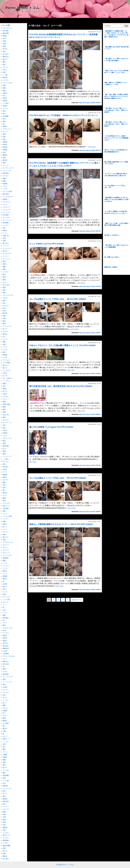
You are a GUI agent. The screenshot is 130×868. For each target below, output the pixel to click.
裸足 (4, 749)
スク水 (5, 189)
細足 (4, 300)
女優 (4, 318)
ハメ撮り (6, 459)
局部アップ (6, 739)
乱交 (4, 695)
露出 (4, 121)
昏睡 (4, 760)
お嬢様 (5, 755)
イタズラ (6, 80)
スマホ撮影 (6, 363)
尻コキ (5, 391)
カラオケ (6, 396)
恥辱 (4, 324)
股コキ (5, 768)
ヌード (5, 752)
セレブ (5, 736)
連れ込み (6, 646)
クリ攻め (6, 103)
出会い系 (6, 415)
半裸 (4, 817)
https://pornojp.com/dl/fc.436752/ (90, 231)
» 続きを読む (68, 99)
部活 (4, 158)
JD (4, 124)
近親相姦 (6, 775)
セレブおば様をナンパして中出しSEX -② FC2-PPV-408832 (58, 299)
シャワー (6, 519)
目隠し (5, 389)
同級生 (5, 126)
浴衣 (4, 488)
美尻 (4, 464)
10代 (4, 38)
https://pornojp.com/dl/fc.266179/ (90, 150)
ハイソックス (7, 171)
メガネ (5, 672)
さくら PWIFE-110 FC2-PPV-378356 (46, 244)
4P (4, 620)
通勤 (4, 705)
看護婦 (5, 576)
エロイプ (6, 809)
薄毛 (4, 111)
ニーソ (5, 605)
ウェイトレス (7, 788)
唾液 (4, 561)
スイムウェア (7, 248)
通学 (4, 773)
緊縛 (4, 451)
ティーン (6, 132)
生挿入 (5, 469)
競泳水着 (6, 194)
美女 (4, 804)
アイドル (6, 633)
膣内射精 (6, 446)
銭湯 (4, 90)
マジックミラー (8, 677)
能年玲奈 (6, 801)
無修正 (5, 36)
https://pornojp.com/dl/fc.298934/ (90, 414)
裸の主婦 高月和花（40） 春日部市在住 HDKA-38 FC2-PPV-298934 (61, 386)
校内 (4, 139)
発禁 (4, 511)
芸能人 (5, 641)
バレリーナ (6, 210)
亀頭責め (6, 558)
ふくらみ (6, 770)
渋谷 (4, 425)
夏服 (4, 181)
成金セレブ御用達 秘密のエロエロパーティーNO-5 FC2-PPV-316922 (61, 524)
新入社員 (6, 664)
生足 (4, 119)
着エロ (5, 851)
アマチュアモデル (9, 656)
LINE (4, 630)
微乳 (4, 482)
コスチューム (7, 438)
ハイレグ (6, 225)
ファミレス (6, 360)
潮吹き (5, 230)
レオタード (6, 207)
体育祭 (5, 147)
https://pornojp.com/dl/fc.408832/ (90, 333)
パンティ (6, 807)
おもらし (6, 708)
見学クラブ (6, 835)
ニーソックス (7, 682)
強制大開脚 (6, 846)
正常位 (5, 373)
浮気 (4, 679)
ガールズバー (7, 254)
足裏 (4, 241)
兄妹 (4, 540)
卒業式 (5, 638)
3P (4, 667)
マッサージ (6, 381)
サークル (6, 462)
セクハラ (6, 550)
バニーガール (7, 555)
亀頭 (4, 820)
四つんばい (6, 285)
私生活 (5, 334)
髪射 (4, 280)
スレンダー (6, 217)
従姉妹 (5, 433)
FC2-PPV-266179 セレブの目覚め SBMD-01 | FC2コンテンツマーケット (64, 115)
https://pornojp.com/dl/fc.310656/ (90, 374)
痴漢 (4, 287)
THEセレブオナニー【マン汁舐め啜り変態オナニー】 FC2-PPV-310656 (62, 345)
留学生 (5, 493)
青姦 (4, 269)
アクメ (5, 659)
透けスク (6, 537)
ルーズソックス (8, 168)
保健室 (5, 142)
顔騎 (4, 521)
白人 (4, 337)
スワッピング (7, 326)
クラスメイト (7, 129)
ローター (6, 838)
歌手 (4, 791)
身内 (4, 501)
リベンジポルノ (8, 83)
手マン (5, 794)
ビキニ (5, 282)
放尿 (4, 443)
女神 (4, 744)
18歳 (4, 41)
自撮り (5, 98)
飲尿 (4, 277)
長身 (4, 825)
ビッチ (5, 592)
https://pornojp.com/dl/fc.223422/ (90, 465)
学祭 (4, 152)
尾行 (4, 274)
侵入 (4, 747)
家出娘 (5, 77)
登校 (4, 163)
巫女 (4, 303)
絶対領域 (6, 173)
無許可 (5, 728)
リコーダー (6, 503)
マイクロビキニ (8, 197)
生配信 (5, 93)
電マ (4, 726)
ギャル (5, 547)
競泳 (4, 352)
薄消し (5, 264)
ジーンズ (6, 246)
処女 (4, 64)
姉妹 (4, 293)
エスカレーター (8, 628)
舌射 (4, 485)
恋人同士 (6, 859)
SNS (4, 311)
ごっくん (6, 741)
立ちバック (6, 553)
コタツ (5, 436)
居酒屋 (5, 711)
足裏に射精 (6, 404)
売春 (4, 85)
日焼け (5, 394)
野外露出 (6, 618)
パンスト (6, 700)
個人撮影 (6, 31)
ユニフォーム (7, 220)
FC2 (4, 96)
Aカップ (5, 602)
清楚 (4, 46)
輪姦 (4, 498)
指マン (5, 114)
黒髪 (4, 615)
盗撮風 (5, 799)
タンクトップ (7, 422)
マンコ (5, 529)
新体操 (5, 199)
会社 (4, 783)
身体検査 (6, 223)
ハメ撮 (5, 75)
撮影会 (5, 856)
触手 (4, 409)
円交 (4, 589)
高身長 (5, 757)
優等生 (5, 635)
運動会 (5, 155)
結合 (4, 308)
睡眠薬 (5, 475)
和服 (4, 383)
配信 (4, 441)
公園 (4, 731)
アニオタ (6, 692)
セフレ (5, 715)
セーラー (6, 690)
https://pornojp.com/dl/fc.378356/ (90, 286)
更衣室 (5, 145)
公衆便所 (6, 508)
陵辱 (4, 417)
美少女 (5, 49)
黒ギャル (6, 365)
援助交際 (6, 33)
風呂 (4, 321)
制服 (4, 178)
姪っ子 (5, 329)
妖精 (4, 718)
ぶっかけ (6, 833)
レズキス (6, 272)
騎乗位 (5, 721)
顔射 (4, 72)
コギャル (6, 420)
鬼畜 (4, 454)
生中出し (6, 643)
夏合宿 (5, 160)
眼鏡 (4, 812)
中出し (5, 70)
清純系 (5, 101)
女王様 (5, 584)
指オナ (5, 587)
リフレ (5, 495)
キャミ (5, 514)
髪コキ (5, 368)
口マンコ (6, 545)
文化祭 (5, 687)
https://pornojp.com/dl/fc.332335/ (90, 103)
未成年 (5, 106)
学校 (4, 137)
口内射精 (6, 654)
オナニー (6, 67)
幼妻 (4, 534)
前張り (5, 524)
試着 (4, 814)
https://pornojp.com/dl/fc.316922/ (90, 590)
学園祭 (5, 150)
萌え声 (5, 251)
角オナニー (6, 506)
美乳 (4, 796)
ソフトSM (6, 600)
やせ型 (5, 651)
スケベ (5, 623)
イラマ (5, 347)
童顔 (4, 765)
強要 (4, 412)
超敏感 (5, 827)
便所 (4, 762)
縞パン (5, 527)
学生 (4, 51)
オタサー (6, 480)
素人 (4, 490)
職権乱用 (6, 648)
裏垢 (4, 62)
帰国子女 (6, 57)
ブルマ (5, 186)
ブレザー (6, 176)
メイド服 (6, 781)
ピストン (6, 399)
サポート (6, 331)
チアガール (6, 202)
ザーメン (6, 532)
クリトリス (6, 597)
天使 (4, 830)
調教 (4, 267)
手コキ (5, 698)
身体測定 (6, 674)
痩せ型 (5, 313)
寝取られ (6, 661)
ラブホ (5, 563)
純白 (4, 428)
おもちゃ (6, 306)
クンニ (5, 339)
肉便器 (5, 355)
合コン (5, 449)
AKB (4, 238)
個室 (4, 402)
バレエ (5, 204)
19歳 (4, 44)
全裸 (4, 778)
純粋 (4, 316)
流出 (4, 386)
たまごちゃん (7, 28)
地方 (4, 228)
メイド (5, 574)
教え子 (5, 59)
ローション (6, 259)
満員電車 (6, 840)
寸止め (5, 298)
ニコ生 (5, 357)
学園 (4, 134)
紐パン (5, 703)
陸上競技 (6, 215)
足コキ (5, 376)
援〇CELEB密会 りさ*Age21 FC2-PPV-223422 (51, 427)
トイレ (5, 613)
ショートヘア (7, 456)
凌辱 (4, 669)
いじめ (5, 350)
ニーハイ (6, 165)
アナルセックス (8, 542)
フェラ (5, 568)
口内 (4, 610)
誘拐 (4, 848)
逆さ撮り (6, 467)
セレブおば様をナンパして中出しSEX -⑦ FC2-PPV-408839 (58, 478)
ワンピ (5, 233)
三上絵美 (6, 723)
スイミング (6, 212)
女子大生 (6, 54)
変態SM (5, 786)
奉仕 (4, 685)
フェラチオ (6, 370)
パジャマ (6, 566)
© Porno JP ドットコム (65, 865)
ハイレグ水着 (7, 516)
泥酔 (4, 822)
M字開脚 (6, 116)
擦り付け (6, 243)
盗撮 (4, 88)
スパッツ (6, 256)
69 (3, 713)
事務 (4, 407)
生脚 (4, 594)
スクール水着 (7, 191)
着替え (5, 579)
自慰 (4, 344)
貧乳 (4, 261)
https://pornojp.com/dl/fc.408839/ (90, 512)
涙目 (4, 290)
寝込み (5, 571)
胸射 (4, 342)
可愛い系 (6, 236)
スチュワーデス (8, 295)
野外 (4, 625)
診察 (4, 853)
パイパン (6, 108)
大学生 (5, 430)
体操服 (5, 184)
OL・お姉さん (7, 378)
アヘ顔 (5, 843)
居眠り (5, 477)
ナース (5, 472)
